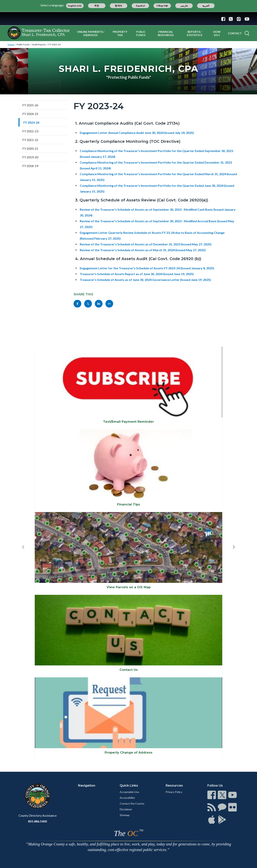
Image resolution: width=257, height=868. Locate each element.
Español (140, 6)
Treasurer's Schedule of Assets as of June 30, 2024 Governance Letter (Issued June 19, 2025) (145, 280)
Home (11, 44)
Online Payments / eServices (91, 33)
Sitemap (125, 815)
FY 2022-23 (30, 131)
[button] (23, 553)
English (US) (75, 6)
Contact (235, 33)
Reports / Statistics (194, 33)
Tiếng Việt (162, 6)
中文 (97, 6)
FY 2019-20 (30, 157)
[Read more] (129, 19)
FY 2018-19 (30, 166)
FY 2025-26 (30, 105)
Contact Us (129, 670)
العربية (206, 6)
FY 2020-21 (30, 148)
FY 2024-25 (30, 114)
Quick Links (129, 786)
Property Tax (120, 33)
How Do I (217, 33)
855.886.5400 (37, 821)
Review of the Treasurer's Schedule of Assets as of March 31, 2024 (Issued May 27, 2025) (143, 250)
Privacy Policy (174, 792)
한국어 (118, 6)
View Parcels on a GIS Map (129, 587)
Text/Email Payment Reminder (128, 422)
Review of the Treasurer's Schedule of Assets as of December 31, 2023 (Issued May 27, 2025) (146, 244)
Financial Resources (166, 33)
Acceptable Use (129, 792)
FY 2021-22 (30, 140)
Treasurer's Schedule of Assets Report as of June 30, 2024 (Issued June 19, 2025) (137, 274)
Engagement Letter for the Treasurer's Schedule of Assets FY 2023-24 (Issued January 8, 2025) (147, 268)
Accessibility (127, 798)
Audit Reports (39, 44)
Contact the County (132, 803)
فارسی (184, 6)
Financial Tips (128, 504)
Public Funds (141, 33)
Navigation (87, 786)
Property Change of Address (128, 753)
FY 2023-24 (54, 44)
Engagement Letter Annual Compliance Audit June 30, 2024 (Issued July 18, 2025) (137, 133)
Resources (174, 786)
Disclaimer (126, 809)
